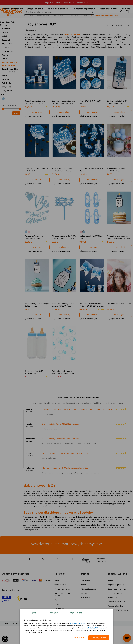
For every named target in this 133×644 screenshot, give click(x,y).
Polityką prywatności (77, 623)
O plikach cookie (77, 613)
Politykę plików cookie (96, 628)
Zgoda (33, 613)
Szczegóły (53, 613)
